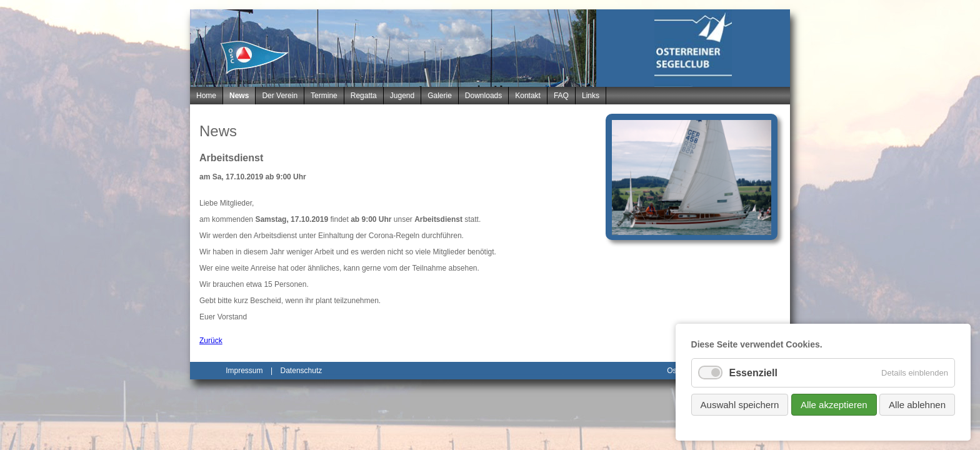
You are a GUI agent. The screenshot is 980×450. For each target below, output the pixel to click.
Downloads (483, 96)
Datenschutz (302, 371)
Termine (324, 96)
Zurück (211, 341)
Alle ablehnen (917, 405)
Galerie (440, 96)
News (239, 96)
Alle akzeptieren (834, 405)
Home (206, 96)
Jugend (402, 96)
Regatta (364, 96)
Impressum (244, 371)
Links (591, 96)
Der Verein (280, 96)
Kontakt (528, 96)
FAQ (561, 96)
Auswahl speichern (740, 405)
